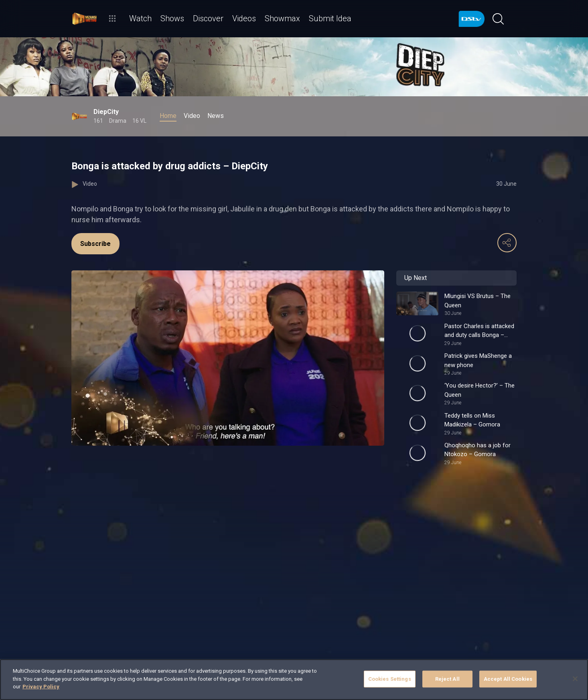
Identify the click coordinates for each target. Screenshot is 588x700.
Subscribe (95, 244)
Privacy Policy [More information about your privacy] (41, 687)
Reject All (447, 679)
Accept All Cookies (508, 679)
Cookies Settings (390, 679)
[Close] (575, 679)
